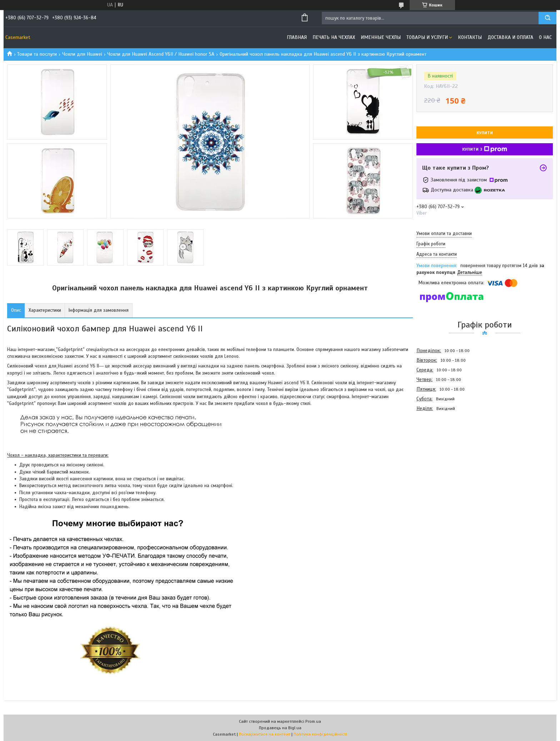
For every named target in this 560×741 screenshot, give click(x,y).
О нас (545, 37)
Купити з (485, 149)
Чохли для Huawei (82, 54)
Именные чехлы (381, 37)
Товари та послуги (37, 54)
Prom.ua (313, 721)
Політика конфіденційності (320, 734)
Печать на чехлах (334, 37)
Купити (485, 133)
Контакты (470, 37)
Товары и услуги (427, 37)
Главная (297, 37)
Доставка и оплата (510, 37)
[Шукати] (547, 18)
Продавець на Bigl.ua (280, 728)
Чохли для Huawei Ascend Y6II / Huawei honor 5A (161, 54)
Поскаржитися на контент (265, 734)
